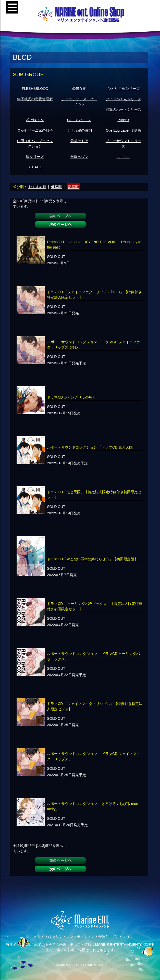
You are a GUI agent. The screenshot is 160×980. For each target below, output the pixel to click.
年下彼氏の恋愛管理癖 (35, 99)
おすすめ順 (37, 187)
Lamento (124, 157)
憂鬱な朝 (79, 89)
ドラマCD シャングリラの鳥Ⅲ (71, 397)
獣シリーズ (35, 157)
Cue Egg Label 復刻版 (123, 130)
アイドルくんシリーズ (124, 99)
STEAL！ (35, 167)
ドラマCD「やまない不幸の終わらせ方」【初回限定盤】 (92, 559)
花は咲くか (35, 120)
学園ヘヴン (79, 157)
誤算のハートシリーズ (124, 109)
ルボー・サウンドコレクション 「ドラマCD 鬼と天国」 (92, 447)
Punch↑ (123, 120)
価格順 (56, 187)
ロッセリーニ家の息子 (35, 130)
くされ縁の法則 (79, 130)
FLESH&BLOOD (35, 89)
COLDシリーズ (79, 120)
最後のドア (79, 141)
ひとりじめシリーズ (124, 89)
